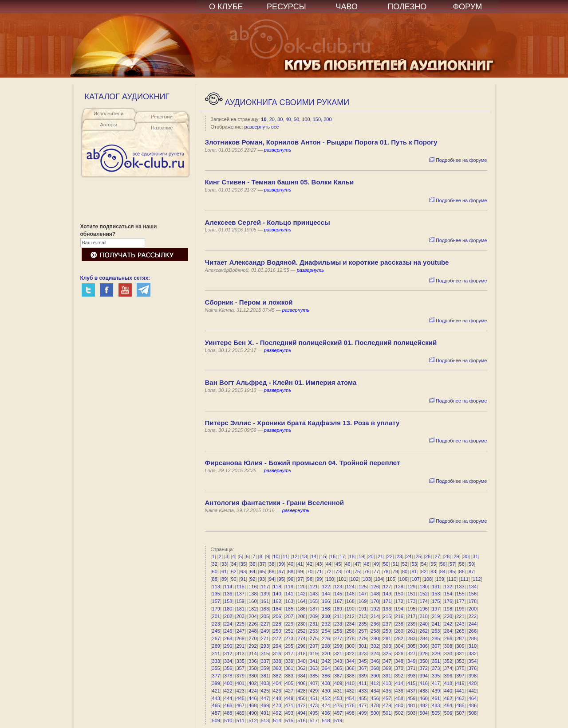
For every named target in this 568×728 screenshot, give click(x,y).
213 (363, 616)
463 (460, 698)
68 (291, 571)
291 (241, 646)
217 (411, 616)
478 (375, 705)
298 (326, 646)
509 (216, 720)
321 (338, 654)
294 (277, 646)
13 (304, 556)
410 (350, 683)
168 (350, 601)
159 (241, 601)
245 (216, 631)
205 (265, 616)
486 (473, 705)
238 (399, 624)
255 (338, 631)
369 (387, 668)
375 (460, 668)
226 (252, 624)
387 (338, 676)
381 (265, 676)
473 (314, 705)
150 (317, 119)
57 (452, 564)
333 (216, 661)
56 (443, 564)
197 (436, 609)
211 (338, 616)
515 (289, 720)
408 (326, 683)
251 (289, 631)
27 (437, 556)
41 (300, 564)
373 (436, 668)
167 (338, 601)
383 (289, 676)
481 (411, 705)
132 (448, 587)
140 (277, 594)
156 (473, 594)
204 (252, 616)
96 (291, 579)
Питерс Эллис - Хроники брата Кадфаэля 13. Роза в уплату (302, 423)
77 (376, 571)
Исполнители (108, 114)
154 (448, 594)
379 (241, 676)
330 (448, 654)
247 (241, 631)
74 (347, 571)
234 (350, 624)
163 (289, 601)
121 (314, 587)
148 (375, 594)
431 (338, 691)
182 (252, 609)
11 (285, 556)
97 (300, 579)
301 (363, 646)
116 (252, 587)
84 (443, 571)
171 (387, 601)
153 (436, 594)
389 (363, 676)
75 (357, 571)
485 (460, 705)
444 (228, 698)
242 (448, 624)
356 (228, 668)
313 (241, 654)
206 (277, 616)
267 (216, 638)
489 (241, 713)
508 (473, 713)
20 (272, 119)
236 (375, 624)
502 (399, 713)
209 (314, 616)
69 (300, 571)
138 (252, 594)
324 (375, 654)
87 (471, 571)
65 (262, 571)
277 (338, 638)
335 (241, 661)
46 (347, 564)
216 (399, 616)
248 (252, 631)
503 (411, 713)
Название (162, 128)
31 (475, 556)
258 (375, 631)
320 (326, 654)
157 (216, 601)
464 (473, 698)
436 (399, 691)
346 (375, 661)
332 (473, 654)
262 (424, 631)
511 (241, 720)
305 (411, 646)
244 (473, 624)
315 (265, 654)
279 (363, 638)
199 (460, 609)
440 (448, 691)
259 (387, 631)
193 (387, 609)
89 (224, 579)
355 (216, 668)
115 (241, 587)
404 (277, 683)
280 (375, 638)
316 (277, 654)
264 (448, 631)
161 (265, 601)
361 (289, 668)
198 (448, 609)
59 (471, 564)
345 (363, 661)
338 (277, 661)
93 (262, 579)
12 (295, 556)
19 (361, 556)
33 (224, 564)
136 (228, 594)
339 (289, 661)
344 (350, 661)
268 (228, 638)
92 (252, 579)
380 (252, 676)
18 (352, 556)
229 (289, 624)
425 (265, 691)
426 (277, 691)
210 (326, 616)
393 (411, 676)
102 (355, 579)
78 (386, 571)
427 (289, 691)
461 (436, 698)
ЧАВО (347, 7)
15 (323, 556)
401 (241, 683)
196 (424, 609)
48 (367, 564)
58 (462, 564)
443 (216, 698)
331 (460, 654)
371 (411, 668)
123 (338, 587)
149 (387, 594)
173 (411, 601)
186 (301, 609)
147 (363, 594)
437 (411, 691)
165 (314, 601)
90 (233, 579)
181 (241, 609)
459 (411, 698)
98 (310, 579)
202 (228, 616)
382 (277, 676)
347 (387, 661)
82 (424, 571)
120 (301, 587)
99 (319, 579)
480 (399, 705)
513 (265, 720)
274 (301, 638)
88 (215, 579)
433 (363, 691)
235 (363, 624)
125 (363, 587)
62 (233, 571)
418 (448, 683)
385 (314, 676)
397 (460, 676)
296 (301, 646)
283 (411, 638)
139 (265, 594)
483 (436, 705)
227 (265, 624)
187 (314, 609)
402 (252, 683)
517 (314, 720)
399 (216, 683)
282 (399, 638)
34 (233, 564)
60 (215, 571)
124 (350, 587)
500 (375, 713)
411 (363, 683)
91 (243, 579)
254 (326, 631)
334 (228, 661)
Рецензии (162, 117)
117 (265, 587)
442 (473, 691)
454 (350, 698)
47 (357, 564)
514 (277, 720)
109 (440, 579)
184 (277, 609)
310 (473, 646)
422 (228, 691)
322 (350, 654)
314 (252, 654)
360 (277, 668)
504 (424, 713)
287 (460, 638)
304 (399, 646)
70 (310, 571)
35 (243, 564)
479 (387, 705)
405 (289, 683)
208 (301, 616)
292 (252, 646)
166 (326, 601)
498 (350, 713)
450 (301, 698)
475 (338, 705)
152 (424, 594)
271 (265, 638)
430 (326, 691)
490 (252, 713)
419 (460, 683)
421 (216, 691)
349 (411, 661)
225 (241, 624)
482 (424, 705)
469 (265, 705)
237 (387, 624)
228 (277, 624)
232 (326, 624)
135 (216, 594)
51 (395, 564)
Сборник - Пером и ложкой (249, 302)
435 (387, 691)
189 (338, 609)
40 (288, 119)
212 (350, 616)
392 (399, 676)
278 (350, 638)
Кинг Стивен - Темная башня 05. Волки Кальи (280, 182)
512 (252, 720)
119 (289, 587)
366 (350, 668)
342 (326, 661)
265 (460, 631)
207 (289, 616)
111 (464, 579)
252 (301, 631)
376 (473, 668)
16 (333, 556)
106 (403, 579)
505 (436, 713)
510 (228, 720)
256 (350, 631)
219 (436, 616)
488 (228, 713)
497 (338, 713)
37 (262, 564)
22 (390, 556)
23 (399, 556)
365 (338, 668)
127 (387, 587)
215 (387, 616)
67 (281, 571)
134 (473, 587)
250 (277, 631)
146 (350, 594)
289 (216, 646)
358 (252, 668)
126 (375, 587)
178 (473, 601)
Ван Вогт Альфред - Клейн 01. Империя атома (281, 382)
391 (387, 676)
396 (448, 676)
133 (460, 587)
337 (265, 661)
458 (399, 698)
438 (424, 691)
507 (460, 713)
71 (319, 571)
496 (326, 713)
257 (363, 631)
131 (436, 587)
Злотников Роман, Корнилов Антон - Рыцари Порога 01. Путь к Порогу (321, 142)
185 (289, 609)
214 (375, 616)
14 (314, 556)
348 (399, 661)
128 (399, 587)
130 (424, 587)
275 (314, 638)
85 (452, 571)
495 (314, 713)
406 (301, 683)
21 (380, 556)
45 (338, 564)
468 (252, 705)
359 (265, 668)
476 (350, 705)
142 (301, 594)
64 (252, 571)
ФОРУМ (467, 7)
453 (338, 698)
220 (448, 616)
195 (411, 609)
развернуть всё (262, 127)
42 (310, 564)
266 (473, 631)
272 (277, 638)
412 (375, 683)
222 (473, 616)
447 (265, 698)
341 (314, 661)
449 (289, 698)
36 (252, 564)
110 (452, 579)
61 (224, 571)
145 (338, 594)
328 (424, 654)
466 (228, 705)
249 (265, 631)
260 (399, 631)
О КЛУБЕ (226, 7)
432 (350, 691)
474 (326, 705)
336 (252, 661)
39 (281, 564)
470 (277, 705)
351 (436, 661)
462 (448, 698)
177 (460, 601)
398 (473, 676)
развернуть (278, 150)
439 (436, 691)
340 (301, 661)
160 (252, 601)
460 (424, 698)
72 (329, 571)
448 (277, 698)
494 (301, 713)
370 (399, 668)
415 (411, 683)
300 (350, 646)
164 (301, 601)
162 (277, 601)
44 (329, 564)
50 (296, 119)
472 (301, 705)
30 (280, 119)
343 (338, 661)
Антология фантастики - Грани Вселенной (274, 503)
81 (414, 571)
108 (428, 579)
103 (367, 579)
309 (460, 646)
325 (387, 654)
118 (277, 587)
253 (314, 631)
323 (363, 654)
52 (405, 564)
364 (326, 668)
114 (228, 587)
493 (289, 713)
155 (460, 594)
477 (363, 705)
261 (411, 631)
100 (306, 119)
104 (379, 579)
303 (387, 646)
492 (277, 713)
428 (301, 691)
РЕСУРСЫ (286, 7)
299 (338, 646)
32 (215, 564)
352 (448, 661)
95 (281, 579)
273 (289, 638)
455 (363, 698)
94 (272, 579)
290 (228, 646)
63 (243, 571)
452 (326, 698)
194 (399, 609)
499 (363, 713)
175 (436, 601)
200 (327, 119)
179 (216, 609)
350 (424, 661)
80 (405, 571)
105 (391, 579)
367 (363, 668)
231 (314, 624)
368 (375, 668)
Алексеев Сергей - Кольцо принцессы (268, 222)
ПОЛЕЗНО (407, 7)
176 (448, 601)
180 (228, 609)
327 (411, 654)
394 (424, 676)
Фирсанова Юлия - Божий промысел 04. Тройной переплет (303, 463)
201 (216, 616)
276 (326, 638)
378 (228, 676)
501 (387, 713)
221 (460, 616)
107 (415, 579)
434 (375, 691)
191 (363, 609)
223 (216, 624)
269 (241, 638)
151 (411, 594)
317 (289, 654)
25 (418, 556)
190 (350, 609)
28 (447, 556)
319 (314, 654)
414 (399, 683)
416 (424, 683)
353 (460, 661)
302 (375, 646)
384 (301, 676)
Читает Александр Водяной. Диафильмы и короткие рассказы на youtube (327, 262)
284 (424, 638)
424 (252, 691)
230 (301, 624)
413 (387, 683)
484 (448, 705)
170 (375, 601)
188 (326, 609)
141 (289, 594)
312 (228, 654)
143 (314, 594)
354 (473, 661)
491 (265, 713)
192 (375, 609)
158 (228, 601)
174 (424, 601)
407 (314, 683)
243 (460, 624)
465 (216, 705)
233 (338, 624)
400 (228, 683)
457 (387, 698)
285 (436, 638)
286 (448, 638)
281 (387, 638)
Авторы (109, 125)
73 (338, 571)
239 (411, 624)
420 (473, 683)
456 (375, 698)
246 (228, 631)
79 (395, 571)
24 (409, 556)
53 (414, 564)
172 (399, 601)
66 (272, 571)
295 (289, 646)
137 (241, 594)
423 (241, 691)
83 (433, 571)
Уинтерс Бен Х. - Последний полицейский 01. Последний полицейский (321, 342)
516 (301, 720)
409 (338, 683)
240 (424, 624)
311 (216, 654)
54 (424, 564)
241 (436, 624)
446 (252, 698)
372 (424, 668)
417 (436, 683)
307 (436, 646)
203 (241, 616)
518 (326, 720)
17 (342, 556)
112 (477, 579)
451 (314, 698)
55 (433, 564)
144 (326, 594)
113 (216, 587)
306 (424, 646)
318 (301, 654)
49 (376, 564)
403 (265, 683)
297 (314, 646)
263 (436, 631)
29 (456, 556)
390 (375, 676)
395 (436, 676)
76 (367, 571)
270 (252, 638)
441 (460, 691)
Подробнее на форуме (458, 160)
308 (448, 646)
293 (265, 646)
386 (326, 676)
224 (228, 624)
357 (241, 668)
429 (314, 691)
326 (399, 654)
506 (448, 713)
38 (272, 564)
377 (216, 676)
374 (448, 668)
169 (363, 601)
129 (411, 587)
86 (462, 571)
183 (265, 609)
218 (424, 616)
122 (326, 587)
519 (338, 720)
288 (473, 638)
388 (350, 676)
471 (289, 705)
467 (241, 705)
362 (301, 668)
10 (264, 119)
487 (216, 713)
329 (436, 654)
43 (319, 564)
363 (314, 668)
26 (428, 556)
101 (342, 579)
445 (241, 698)
